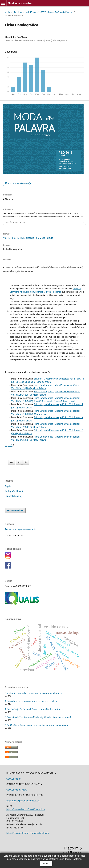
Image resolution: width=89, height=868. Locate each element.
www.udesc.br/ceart (16, 790)
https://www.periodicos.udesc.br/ (23, 801)
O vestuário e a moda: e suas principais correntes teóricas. (34, 693)
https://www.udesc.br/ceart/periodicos (26, 809)
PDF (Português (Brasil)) (19, 183)
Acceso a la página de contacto (20, 529)
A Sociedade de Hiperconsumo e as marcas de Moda (31, 701)
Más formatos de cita (15, 222)
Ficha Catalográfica (44, 385)
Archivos (18, 12)
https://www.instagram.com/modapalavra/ (28, 833)
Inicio (7, 12)
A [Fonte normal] (19, 462)
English (8, 486)
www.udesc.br (13, 779)
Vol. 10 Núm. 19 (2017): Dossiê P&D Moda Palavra (49, 12)
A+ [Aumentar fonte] (12, 462)
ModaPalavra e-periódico (20, 3)
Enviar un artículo (15, 510)
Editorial (38, 379)
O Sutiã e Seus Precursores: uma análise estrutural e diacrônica (36, 725)
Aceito (46, 863)
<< (6, 445)
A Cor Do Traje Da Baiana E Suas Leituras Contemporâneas (34, 709)
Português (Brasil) (14, 491)
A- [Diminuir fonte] (26, 462)
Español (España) (14, 496)
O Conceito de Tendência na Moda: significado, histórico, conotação (38, 717)
